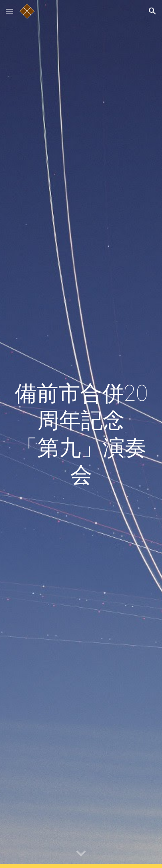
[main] (81, 434)
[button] (10, 11)
